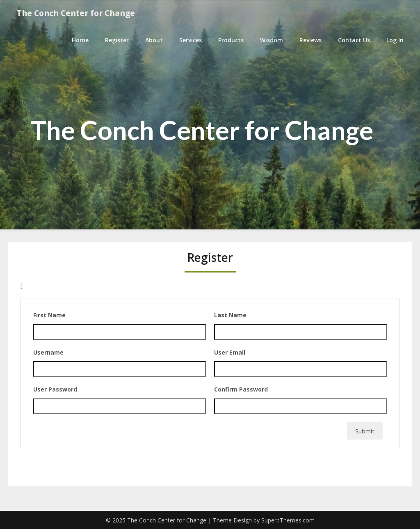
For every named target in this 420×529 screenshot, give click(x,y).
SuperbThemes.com (288, 520)
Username (48, 352)
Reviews (310, 40)
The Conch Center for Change (79, 13)
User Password (55, 389)
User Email (230, 352)
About (154, 40)
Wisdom (272, 40)
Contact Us (354, 40)
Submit (365, 431)
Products (231, 40)
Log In (395, 40)
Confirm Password (241, 389)
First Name (49, 315)
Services (191, 40)
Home (80, 40)
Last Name (230, 315)
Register (117, 40)
